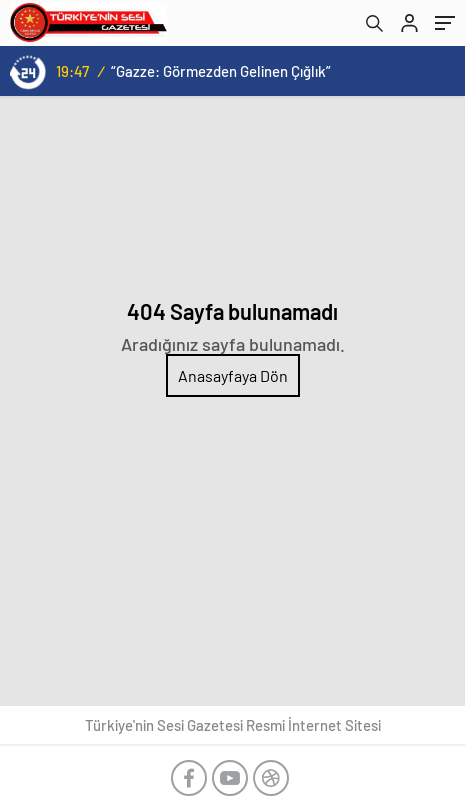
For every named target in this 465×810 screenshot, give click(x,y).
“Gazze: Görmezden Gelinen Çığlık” (221, 71)
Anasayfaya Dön (233, 375)
